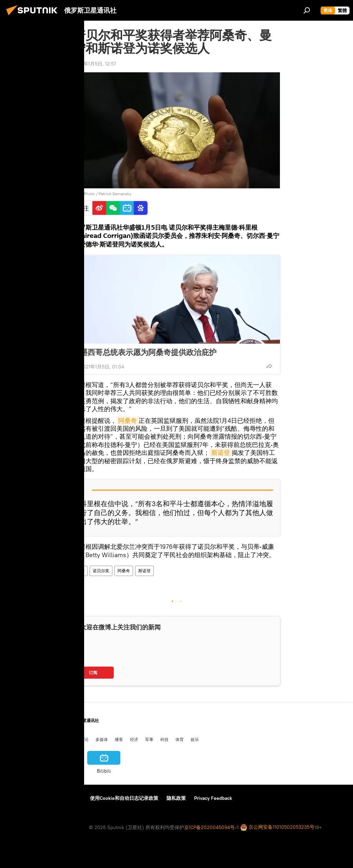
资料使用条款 (49, 798)
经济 (134, 739)
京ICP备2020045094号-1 (211, 827)
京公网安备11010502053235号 (277, 828)
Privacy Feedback (213, 798)
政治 (80, 571)
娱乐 (195, 739)
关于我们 (17, 798)
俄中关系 (65, 739)
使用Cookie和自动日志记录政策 (124, 798)
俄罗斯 (29, 739)
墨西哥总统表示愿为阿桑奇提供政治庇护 (148, 352)
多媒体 (102, 739)
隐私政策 (176, 798)
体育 (180, 739)
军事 (149, 739)
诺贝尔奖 (101, 571)
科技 (164, 739)
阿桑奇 (128, 421)
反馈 (77, 798)
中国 (11, 739)
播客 (119, 739)
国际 (46, 739)
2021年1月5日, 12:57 (95, 64)
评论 (84, 739)
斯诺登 (221, 453)
